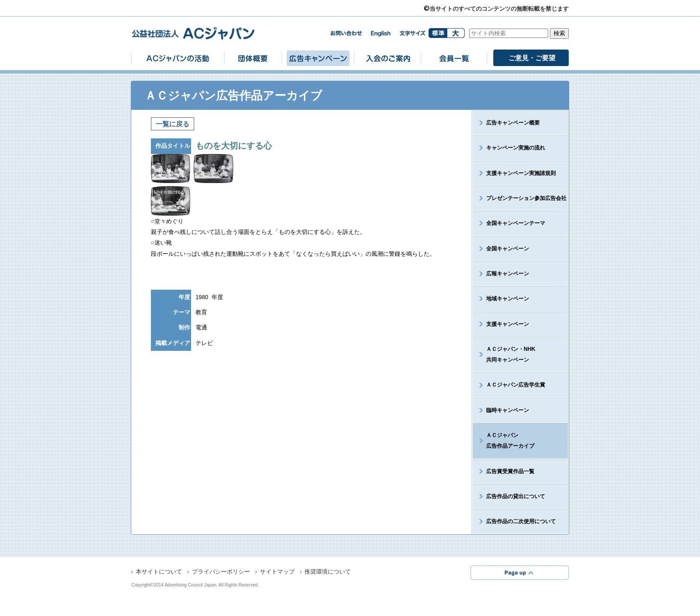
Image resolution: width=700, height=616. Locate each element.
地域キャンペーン (508, 299)
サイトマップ (277, 572)
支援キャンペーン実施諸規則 (521, 173)
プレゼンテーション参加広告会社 (526, 198)
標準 (438, 33)
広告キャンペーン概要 (513, 123)
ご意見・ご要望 (532, 58)
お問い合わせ (346, 33)
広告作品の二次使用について (521, 521)
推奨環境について (328, 572)
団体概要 (253, 58)
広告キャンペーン (318, 58)
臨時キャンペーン (508, 410)
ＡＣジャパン (504, 441)
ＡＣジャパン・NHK (504, 354)
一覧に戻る (173, 124)
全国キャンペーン (508, 249)
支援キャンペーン (508, 324)
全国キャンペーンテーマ (516, 223)
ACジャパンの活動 (178, 58)
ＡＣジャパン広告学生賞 (516, 385)
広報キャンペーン (508, 274)
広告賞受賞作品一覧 (510, 471)
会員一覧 (454, 58)
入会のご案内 (387, 58)
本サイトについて (159, 572)
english (381, 34)
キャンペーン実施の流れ (516, 148)
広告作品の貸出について (516, 496)
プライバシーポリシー (221, 572)
